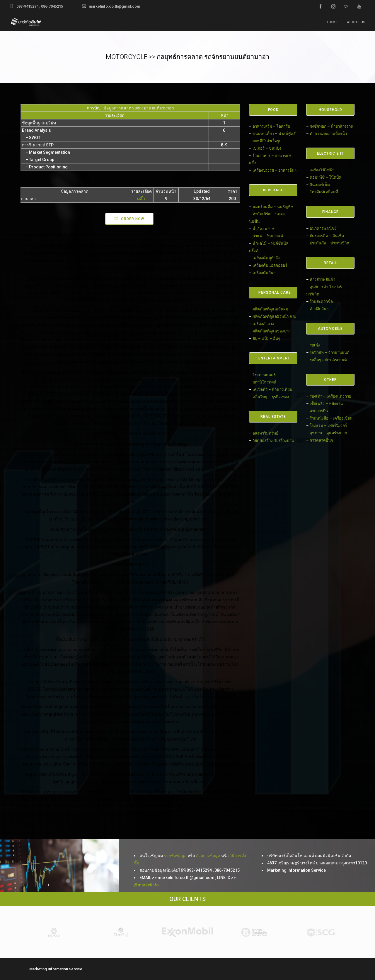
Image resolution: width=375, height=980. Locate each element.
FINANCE (330, 212)
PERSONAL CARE (275, 293)
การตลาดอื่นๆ (321, 440)
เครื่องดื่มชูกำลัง (266, 258)
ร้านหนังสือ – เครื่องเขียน (331, 418)
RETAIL (330, 263)
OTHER (330, 380)
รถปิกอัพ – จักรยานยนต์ (330, 353)
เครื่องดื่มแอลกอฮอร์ (270, 265)
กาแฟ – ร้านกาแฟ (268, 236)
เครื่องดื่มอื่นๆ (264, 273)
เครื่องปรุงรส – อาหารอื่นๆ (275, 170)
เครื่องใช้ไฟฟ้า (322, 170)
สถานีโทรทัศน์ (264, 382)
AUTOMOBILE (330, 329)
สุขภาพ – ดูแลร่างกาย (328, 433)
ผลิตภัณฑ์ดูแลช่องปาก (272, 331)
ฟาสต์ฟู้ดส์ (287, 134)
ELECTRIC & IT (330, 153)
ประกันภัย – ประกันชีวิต (329, 243)
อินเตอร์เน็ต (320, 185)
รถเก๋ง (315, 345)
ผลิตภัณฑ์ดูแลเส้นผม (270, 309)
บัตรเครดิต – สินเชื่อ (327, 236)
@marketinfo (146, 885)
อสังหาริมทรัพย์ (265, 433)
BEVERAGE (273, 190)
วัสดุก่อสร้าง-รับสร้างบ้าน (273, 441)
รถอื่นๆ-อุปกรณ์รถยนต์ (328, 360)
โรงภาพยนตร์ (264, 375)
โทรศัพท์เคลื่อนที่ (324, 192)
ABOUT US (356, 22)
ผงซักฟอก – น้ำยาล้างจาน (331, 126)
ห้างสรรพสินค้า (322, 279)
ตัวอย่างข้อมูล (208, 856)
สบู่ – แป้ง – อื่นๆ (266, 338)
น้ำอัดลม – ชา (264, 229)
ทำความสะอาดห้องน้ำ (328, 134)
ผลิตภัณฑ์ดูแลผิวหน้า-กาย (275, 316)
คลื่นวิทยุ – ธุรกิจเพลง (271, 397)
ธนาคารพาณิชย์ (323, 228)
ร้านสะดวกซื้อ (321, 301)
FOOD (273, 110)
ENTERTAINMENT (274, 358)
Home (333, 22)
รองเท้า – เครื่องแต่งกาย (330, 396)
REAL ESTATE (273, 417)
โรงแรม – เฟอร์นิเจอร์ (328, 426)
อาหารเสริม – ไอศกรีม (271, 126)
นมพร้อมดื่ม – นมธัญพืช (273, 207)
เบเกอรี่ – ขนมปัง (267, 148)
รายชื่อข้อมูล (175, 856)
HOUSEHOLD (330, 110)
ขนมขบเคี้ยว (263, 134)
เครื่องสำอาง (263, 324)
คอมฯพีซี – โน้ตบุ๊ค (325, 177)
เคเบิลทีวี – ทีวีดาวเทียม (272, 390)
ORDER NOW (133, 219)
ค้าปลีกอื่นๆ (319, 309)
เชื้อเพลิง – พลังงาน (326, 404)
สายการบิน (319, 411)
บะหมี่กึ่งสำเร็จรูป (267, 141)
